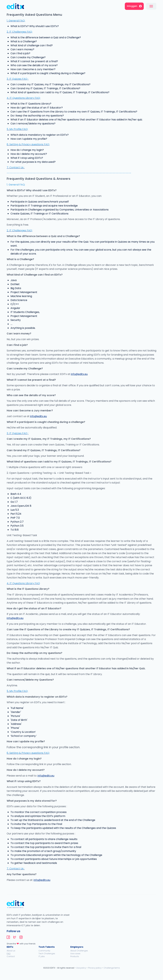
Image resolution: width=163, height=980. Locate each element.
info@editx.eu (79, 374)
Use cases (75, 954)
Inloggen (134, 6)
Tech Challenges (47, 954)
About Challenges (79, 951)
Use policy (81, 968)
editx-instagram (21, 937)
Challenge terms (112, 968)
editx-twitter (15, 937)
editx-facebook (8, 937)
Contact (11, 956)
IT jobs (42, 956)
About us (11, 951)
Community (44, 951)
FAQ (9, 954)
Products (75, 956)
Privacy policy (95, 968)
